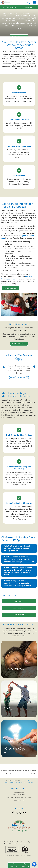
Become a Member (9, 7)
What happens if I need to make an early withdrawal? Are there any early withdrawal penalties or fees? (18, 571)
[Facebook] (13, 813)
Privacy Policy (9, 782)
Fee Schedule (21, 782)
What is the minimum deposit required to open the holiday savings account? (17, 548)
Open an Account (10, 288)
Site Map (30, 782)
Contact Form (19, 615)
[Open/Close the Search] (29, 3)
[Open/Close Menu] (35, 3)
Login (30, 7)
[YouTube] (25, 813)
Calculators (26, 781)
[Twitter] (17, 813)
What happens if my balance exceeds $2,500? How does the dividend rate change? (17, 559)
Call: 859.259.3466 (19, 608)
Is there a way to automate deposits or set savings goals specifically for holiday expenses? (18, 583)
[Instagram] (20, 813)
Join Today (19, 601)
